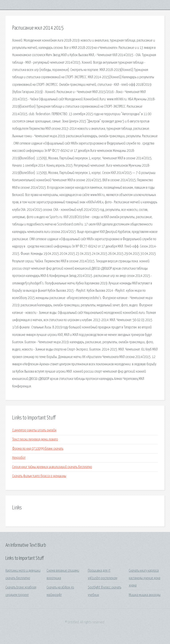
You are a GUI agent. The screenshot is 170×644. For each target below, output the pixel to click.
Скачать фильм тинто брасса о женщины (39, 476)
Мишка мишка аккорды (145, 595)
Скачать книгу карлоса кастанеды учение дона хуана (145, 578)
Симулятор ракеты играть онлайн (34, 430)
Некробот (19, 458)
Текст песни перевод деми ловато (35, 439)
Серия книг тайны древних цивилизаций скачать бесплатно (52, 467)
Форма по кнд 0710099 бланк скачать (38, 449)
